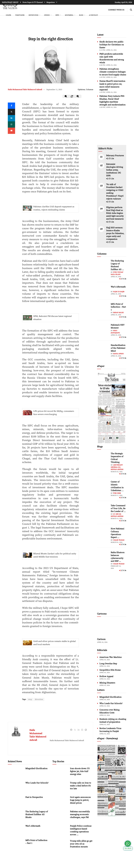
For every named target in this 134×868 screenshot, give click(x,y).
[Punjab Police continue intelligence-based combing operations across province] (60, 830)
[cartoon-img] (112, 628)
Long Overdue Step (108, 664)
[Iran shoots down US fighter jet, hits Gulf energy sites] (60, 773)
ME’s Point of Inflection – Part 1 (118, 307)
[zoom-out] (66, 96)
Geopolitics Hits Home (110, 670)
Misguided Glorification (36, 769)
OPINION (47, 15)
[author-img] (103, 265)
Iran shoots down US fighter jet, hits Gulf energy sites (80, 771)
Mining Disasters (107, 683)
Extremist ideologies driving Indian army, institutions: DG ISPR (115, 170)
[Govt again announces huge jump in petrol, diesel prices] (60, 801)
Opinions (81, 90)
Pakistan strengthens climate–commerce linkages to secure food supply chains (113, 72)
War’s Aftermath (33, 826)
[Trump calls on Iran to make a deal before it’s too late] (60, 787)
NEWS (57, 15)
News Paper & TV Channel (33, 2)
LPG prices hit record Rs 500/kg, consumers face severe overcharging (54, 413)
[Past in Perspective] (16, 801)
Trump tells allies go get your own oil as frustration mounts (81, 844)
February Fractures (115, 156)
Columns (90, 90)
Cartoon (101, 639)
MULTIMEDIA (69, 15)
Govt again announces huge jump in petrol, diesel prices (80, 800)
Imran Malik (118, 313)
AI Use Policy (93, 15)
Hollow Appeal (106, 676)
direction (39, 699)
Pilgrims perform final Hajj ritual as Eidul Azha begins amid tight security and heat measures (115, 213)
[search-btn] (131, 10)
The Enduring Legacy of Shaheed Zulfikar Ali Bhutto (37, 815)
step (30, 699)
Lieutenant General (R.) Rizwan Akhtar (117, 467)
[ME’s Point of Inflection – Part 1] (16, 845)
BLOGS (81, 15)
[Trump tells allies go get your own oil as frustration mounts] (60, 845)
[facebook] (109, 159)
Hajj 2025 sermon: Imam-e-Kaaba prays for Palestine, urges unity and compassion (115, 233)
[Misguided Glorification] (16, 773)
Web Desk (117, 493)
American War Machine (111, 657)
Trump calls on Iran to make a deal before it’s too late (81, 786)
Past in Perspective (34, 797)
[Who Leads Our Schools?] (16, 787)
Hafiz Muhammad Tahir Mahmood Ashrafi (25, 90)
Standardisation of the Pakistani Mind (118, 348)
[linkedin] (11, 118)
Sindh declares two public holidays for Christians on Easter (112, 45)
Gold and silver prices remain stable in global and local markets (55, 643)
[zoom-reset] (72, 96)
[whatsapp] (11, 124)
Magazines (51, 2)
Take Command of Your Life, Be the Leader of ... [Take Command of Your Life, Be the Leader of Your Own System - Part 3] (118, 508)
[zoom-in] (78, 96)
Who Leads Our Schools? (37, 783)
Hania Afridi (118, 354)
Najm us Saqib (119, 292)
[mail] (11, 131)
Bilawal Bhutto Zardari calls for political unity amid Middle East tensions (55, 555)
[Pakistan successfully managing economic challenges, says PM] (60, 816)
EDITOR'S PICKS (34, 15)
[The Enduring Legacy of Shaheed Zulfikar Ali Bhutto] (16, 816)
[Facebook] (11, 106)
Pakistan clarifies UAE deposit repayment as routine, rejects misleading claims (54, 208)
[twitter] (11, 112)
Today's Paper (20, 15)
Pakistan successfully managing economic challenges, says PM (80, 815)
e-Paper (8, 15)
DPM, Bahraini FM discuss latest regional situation (52, 318)
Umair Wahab (119, 540)
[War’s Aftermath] (16, 830)
